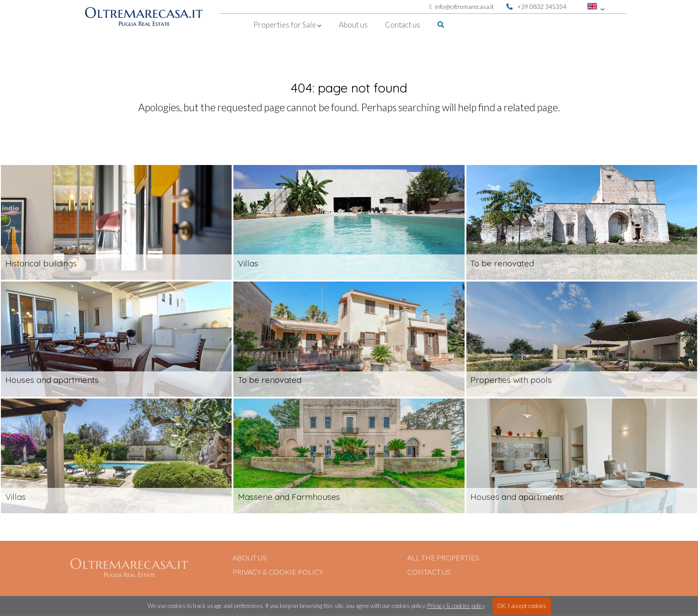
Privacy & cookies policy (456, 606)
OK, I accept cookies (522, 606)
